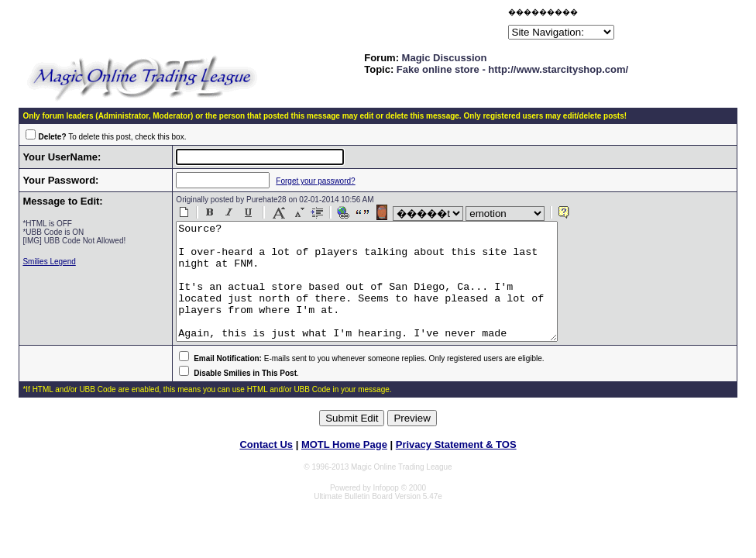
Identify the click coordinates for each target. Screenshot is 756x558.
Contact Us (266, 468)
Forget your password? (307, 181)
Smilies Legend (49, 262)
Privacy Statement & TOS (456, 468)
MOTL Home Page (344, 468)
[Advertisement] (324, 26)
